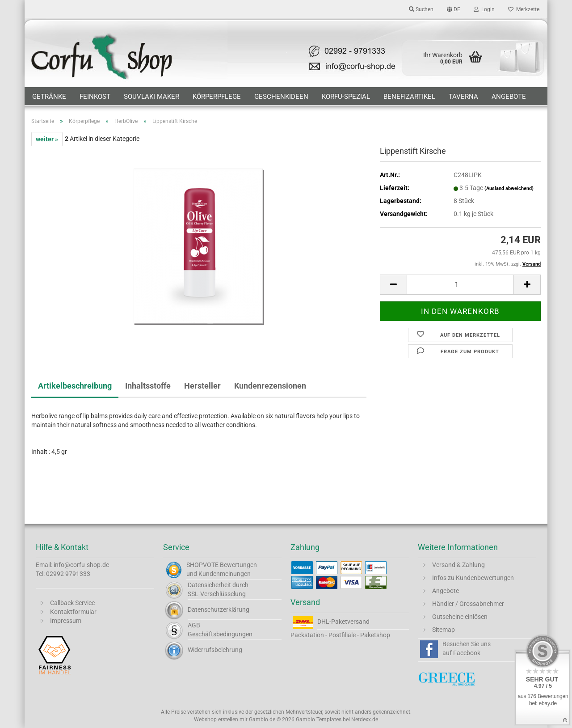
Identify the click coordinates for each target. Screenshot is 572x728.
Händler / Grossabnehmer (468, 604)
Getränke (49, 97)
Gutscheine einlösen (460, 617)
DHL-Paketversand (343, 622)
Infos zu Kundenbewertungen (473, 578)
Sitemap (444, 630)
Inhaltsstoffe (148, 386)
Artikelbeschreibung (75, 386)
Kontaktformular (73, 612)
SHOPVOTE (202, 565)
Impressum (66, 621)
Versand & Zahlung (458, 565)
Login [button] (484, 9)
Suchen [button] (421, 9)
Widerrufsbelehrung (215, 650)
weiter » (47, 139)
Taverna (463, 97)
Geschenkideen (281, 97)
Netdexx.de (365, 720)
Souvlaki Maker (151, 97)
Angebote (509, 97)
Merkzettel (524, 9)
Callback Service (72, 603)
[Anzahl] (460, 285)
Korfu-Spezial (346, 97)
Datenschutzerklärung (219, 609)
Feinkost (95, 97)
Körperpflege (217, 97)
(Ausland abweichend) (509, 188)
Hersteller (202, 386)
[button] (454, 9)
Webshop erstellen (216, 720)
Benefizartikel (409, 97)
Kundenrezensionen (270, 386)
